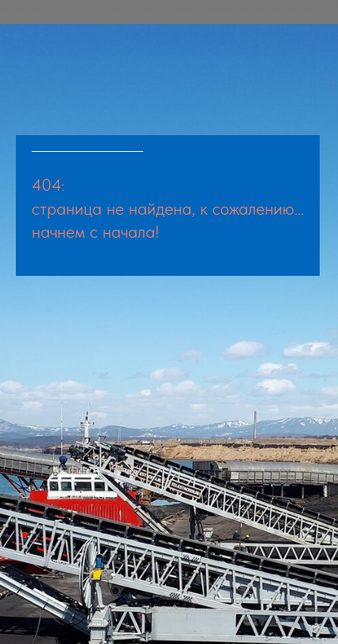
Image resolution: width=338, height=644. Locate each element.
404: (48, 184)
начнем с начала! (95, 231)
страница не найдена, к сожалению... (168, 208)
